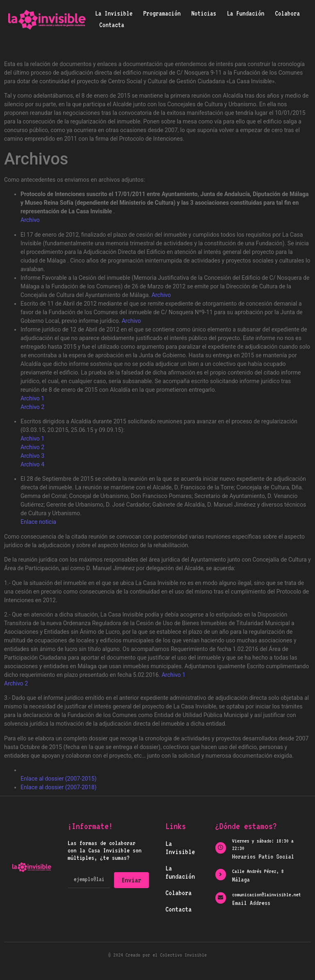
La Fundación (245, 13)
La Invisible (114, 13)
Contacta (112, 25)
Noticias (204, 13)
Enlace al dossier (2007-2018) (58, 787)
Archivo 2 (32, 407)
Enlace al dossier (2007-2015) (58, 779)
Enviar (132, 880)
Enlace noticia (38, 522)
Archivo (30, 220)
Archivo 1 (32, 398)
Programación (162, 13)
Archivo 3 (32, 456)
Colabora (287, 13)
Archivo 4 (32, 464)
